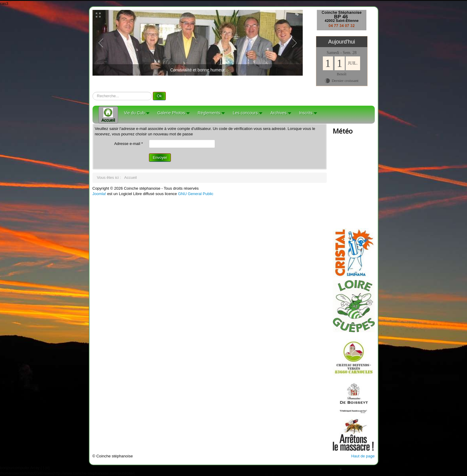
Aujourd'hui (342, 42)
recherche (93, 92)
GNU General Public (196, 194)
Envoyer (160, 157)
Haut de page (363, 456)
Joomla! (99, 194)
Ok (159, 96)
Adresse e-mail (128, 144)
